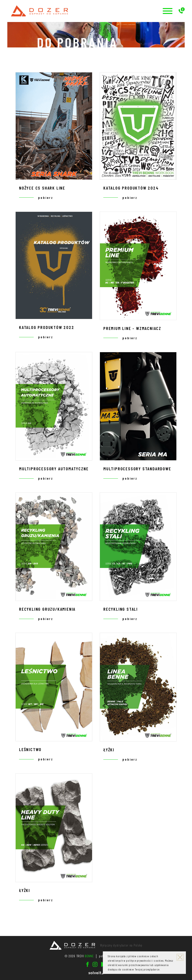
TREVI (85, 956)
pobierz (46, 198)
